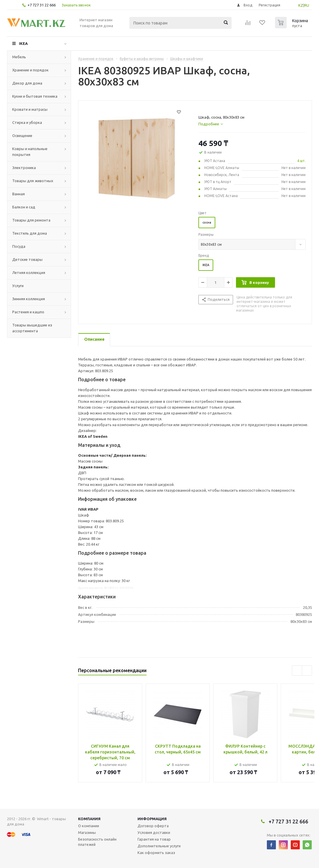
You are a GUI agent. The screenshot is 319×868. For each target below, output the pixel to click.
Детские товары (27, 259)
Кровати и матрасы (30, 109)
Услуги (18, 286)
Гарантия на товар (154, 839)
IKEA (23, 43)
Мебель (19, 57)
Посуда (19, 246)
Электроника (24, 168)
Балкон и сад (24, 207)
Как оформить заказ (156, 853)
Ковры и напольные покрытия (30, 152)
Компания (89, 819)
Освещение (22, 136)
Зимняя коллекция (29, 299)
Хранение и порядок (30, 70)
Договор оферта (153, 826)
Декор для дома (27, 83)
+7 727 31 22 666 (42, 5)
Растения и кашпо (28, 312)
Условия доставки (154, 832)
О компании (89, 826)
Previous (297, 671)
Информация (152, 819)
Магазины (87, 832)
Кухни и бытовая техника (35, 96)
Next (307, 671)
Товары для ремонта (31, 220)
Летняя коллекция (29, 273)
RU (307, 5)
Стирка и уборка (27, 122)
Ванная (18, 194)
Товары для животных (33, 181)
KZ (301, 5)
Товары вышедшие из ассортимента (32, 328)
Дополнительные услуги (159, 846)
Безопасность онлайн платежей (97, 842)
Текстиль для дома (30, 233)
